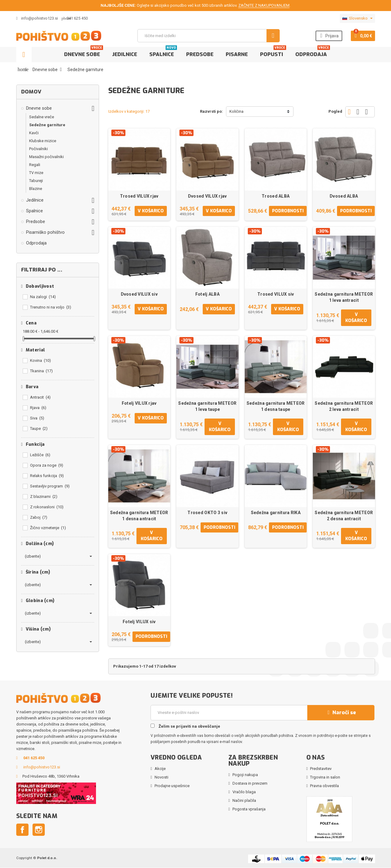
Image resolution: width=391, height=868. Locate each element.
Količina (236, 111)
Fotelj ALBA (207, 294)
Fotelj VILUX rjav (139, 404)
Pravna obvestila (324, 786)
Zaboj (39, 517)
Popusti (273, 52)
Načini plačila (244, 801)
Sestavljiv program (50, 486)
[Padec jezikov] (357, 18)
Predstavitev (321, 769)
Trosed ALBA (276, 196)
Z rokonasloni (47, 507)
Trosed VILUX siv (276, 294)
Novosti (161, 777)
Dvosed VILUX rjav (207, 196)
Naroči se (341, 713)
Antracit (40, 397)
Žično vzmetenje (48, 528)
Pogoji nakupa (245, 775)
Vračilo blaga (244, 792)
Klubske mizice (43, 141)
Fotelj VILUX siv (139, 622)
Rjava (38, 408)
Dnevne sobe (84, 52)
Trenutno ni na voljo (51, 307)
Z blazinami (44, 497)
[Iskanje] (209, 36)
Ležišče (40, 455)
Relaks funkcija (47, 476)
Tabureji (36, 181)
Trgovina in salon (325, 777)
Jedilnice (125, 54)
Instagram (39, 830)
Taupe (39, 428)
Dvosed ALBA (344, 196)
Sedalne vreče (42, 117)
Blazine (36, 189)
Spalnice (163, 52)
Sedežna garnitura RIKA (276, 513)
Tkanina (41, 371)
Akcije (160, 769)
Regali (35, 165)
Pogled (335, 111)
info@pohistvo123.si (37, 18)
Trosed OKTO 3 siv (207, 513)
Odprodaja (313, 52)
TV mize (36, 173)
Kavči (34, 133)
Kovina (40, 360)
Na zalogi (43, 297)
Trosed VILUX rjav (139, 196)
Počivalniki (38, 149)
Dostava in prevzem (250, 784)
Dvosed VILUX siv (139, 294)
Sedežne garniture (47, 125)
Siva (37, 418)
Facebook (22, 830)
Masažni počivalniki (46, 157)
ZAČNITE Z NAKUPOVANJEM (264, 5)
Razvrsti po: (211, 111)
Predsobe (200, 54)
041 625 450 (77, 18)
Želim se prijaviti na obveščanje (185, 726)
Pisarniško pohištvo (45, 232)
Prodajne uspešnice (172, 786)
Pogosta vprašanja (249, 809)
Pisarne (237, 54)
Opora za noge (47, 465)
